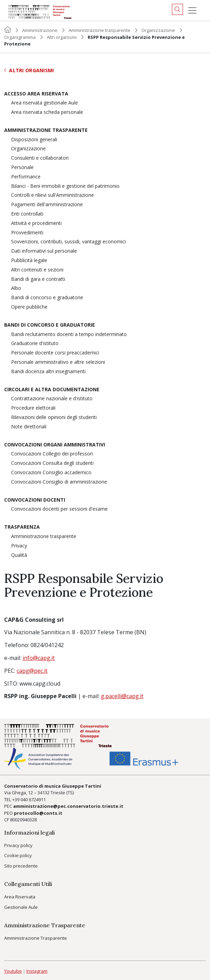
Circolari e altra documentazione (52, 390)
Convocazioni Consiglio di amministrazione (59, 482)
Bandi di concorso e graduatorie (47, 298)
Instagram (37, 971)
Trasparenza (22, 527)
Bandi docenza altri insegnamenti (48, 372)
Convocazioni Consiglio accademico (51, 473)
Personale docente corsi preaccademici (55, 353)
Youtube (13, 971)
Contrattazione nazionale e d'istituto (52, 399)
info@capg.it (39, 658)
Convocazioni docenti (35, 500)
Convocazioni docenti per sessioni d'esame (59, 509)
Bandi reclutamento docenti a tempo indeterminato (69, 334)
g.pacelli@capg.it (122, 696)
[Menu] (192, 10)
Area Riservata (20, 897)
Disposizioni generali (34, 140)
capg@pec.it (32, 671)
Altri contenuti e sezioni (37, 270)
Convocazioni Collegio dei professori (52, 454)
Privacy (19, 546)
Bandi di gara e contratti (38, 279)
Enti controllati (27, 214)
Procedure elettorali (33, 408)
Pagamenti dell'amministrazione (47, 205)
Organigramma (20, 37)
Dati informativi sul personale (44, 251)
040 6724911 (33, 799)
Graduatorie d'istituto (35, 344)
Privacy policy (18, 845)
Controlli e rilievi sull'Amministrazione (52, 195)
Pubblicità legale (29, 261)
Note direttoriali (29, 427)
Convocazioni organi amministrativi (55, 445)
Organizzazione (158, 30)
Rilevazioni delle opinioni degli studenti (54, 417)
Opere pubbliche (29, 307)
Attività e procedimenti (36, 223)
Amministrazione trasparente (99, 30)
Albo (16, 288)
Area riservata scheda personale (47, 112)
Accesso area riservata (36, 94)
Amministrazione (40, 30)
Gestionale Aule (21, 907)
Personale (22, 167)
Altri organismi (62, 37)
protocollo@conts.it (38, 813)
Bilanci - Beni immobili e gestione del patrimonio (65, 186)
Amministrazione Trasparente (36, 938)
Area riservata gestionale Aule (45, 103)
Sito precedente (21, 866)
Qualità (19, 555)
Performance (26, 177)
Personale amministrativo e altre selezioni (58, 362)
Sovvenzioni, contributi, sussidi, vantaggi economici (68, 242)
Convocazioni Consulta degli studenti (52, 463)
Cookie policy (18, 855)
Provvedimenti (27, 233)
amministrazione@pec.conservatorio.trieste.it (68, 806)
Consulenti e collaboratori (40, 158)
